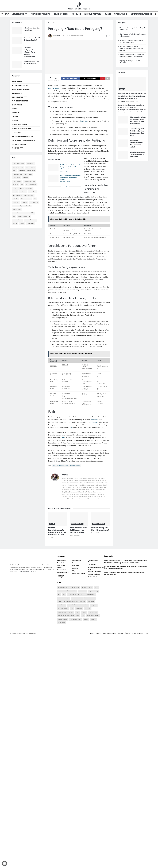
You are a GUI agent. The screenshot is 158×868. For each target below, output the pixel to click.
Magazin (108, 14)
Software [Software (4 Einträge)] (24, 202)
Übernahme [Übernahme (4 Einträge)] (30, 224)
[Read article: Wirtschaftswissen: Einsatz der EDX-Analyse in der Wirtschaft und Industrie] (53, 179)
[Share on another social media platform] (108, 79)
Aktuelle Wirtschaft (20, 14)
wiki (54, 466)
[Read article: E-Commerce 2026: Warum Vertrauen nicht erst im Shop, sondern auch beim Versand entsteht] (123, 120)
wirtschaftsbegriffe (62, 466)
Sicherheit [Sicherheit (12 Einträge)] (16, 202)
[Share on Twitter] (90, 79)
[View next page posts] (67, 187)
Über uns (128, 634)
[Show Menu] (2, 14)
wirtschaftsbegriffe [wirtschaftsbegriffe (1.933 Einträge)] (24, 217)
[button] (5, 863)
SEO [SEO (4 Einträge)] (35, 199)
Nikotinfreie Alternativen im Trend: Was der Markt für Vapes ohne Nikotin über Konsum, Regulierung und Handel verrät (132, 96)
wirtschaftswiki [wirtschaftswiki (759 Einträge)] (18, 220)
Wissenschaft (17, 148)
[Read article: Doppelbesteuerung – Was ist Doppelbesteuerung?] (17, 64)
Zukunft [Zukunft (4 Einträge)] (22, 224)
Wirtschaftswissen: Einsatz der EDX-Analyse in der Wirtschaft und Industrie (71, 178)
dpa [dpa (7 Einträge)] (26, 174)
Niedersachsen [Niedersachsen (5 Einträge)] (29, 195)
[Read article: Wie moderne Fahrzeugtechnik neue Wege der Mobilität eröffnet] (123, 143)
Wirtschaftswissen (121, 14)
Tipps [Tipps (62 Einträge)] (22, 206)
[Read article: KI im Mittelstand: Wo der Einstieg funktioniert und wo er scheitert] (123, 155)
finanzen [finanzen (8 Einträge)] (15, 185)
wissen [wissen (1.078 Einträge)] (15, 224)
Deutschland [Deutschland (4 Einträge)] (31, 171)
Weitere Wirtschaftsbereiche (142, 14)
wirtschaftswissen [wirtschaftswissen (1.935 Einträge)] (31, 220)
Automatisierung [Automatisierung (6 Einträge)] (18, 167)
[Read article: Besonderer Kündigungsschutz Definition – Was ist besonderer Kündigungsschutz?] (17, 50)
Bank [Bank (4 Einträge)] (27, 167)
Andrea (58, 36)
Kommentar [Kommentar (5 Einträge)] (33, 185)
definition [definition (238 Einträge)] (22, 171)
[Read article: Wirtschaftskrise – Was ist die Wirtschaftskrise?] (17, 41)
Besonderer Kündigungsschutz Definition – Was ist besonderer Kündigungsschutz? (30, 52)
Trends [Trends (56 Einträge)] (28, 206)
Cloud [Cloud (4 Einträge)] (15, 171)
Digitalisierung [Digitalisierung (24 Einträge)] (17, 174)
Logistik (15, 117)
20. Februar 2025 (65, 182)
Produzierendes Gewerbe (21, 128)
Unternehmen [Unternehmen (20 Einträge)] (17, 209)
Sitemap (121, 634)
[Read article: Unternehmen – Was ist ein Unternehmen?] (17, 31)
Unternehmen (54, 88)
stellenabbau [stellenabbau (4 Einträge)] (34, 202)
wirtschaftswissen (75, 466)
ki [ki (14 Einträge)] (26, 185)
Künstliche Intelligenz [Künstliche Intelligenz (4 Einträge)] (26, 188)
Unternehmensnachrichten (41, 14)
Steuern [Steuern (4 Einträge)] (15, 206)
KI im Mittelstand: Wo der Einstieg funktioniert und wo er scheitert (138, 154)
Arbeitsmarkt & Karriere (93, 14)
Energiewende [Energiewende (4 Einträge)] (17, 181)
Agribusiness (17, 81)
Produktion (84, 122)
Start (7, 14)
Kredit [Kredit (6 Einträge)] (15, 188)
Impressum (98, 634)
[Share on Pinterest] (103, 79)
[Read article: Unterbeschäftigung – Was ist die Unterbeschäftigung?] (101, 519)
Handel (15, 109)
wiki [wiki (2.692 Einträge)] (14, 217)
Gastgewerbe (17, 105)
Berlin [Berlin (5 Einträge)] (33, 167)
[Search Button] (156, 14)
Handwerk (16, 113)
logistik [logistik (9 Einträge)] (15, 192)
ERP (64, 438)
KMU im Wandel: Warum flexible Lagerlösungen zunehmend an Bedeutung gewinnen (131, 48)
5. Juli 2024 (66, 36)
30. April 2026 (130, 101)
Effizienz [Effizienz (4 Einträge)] (26, 178)
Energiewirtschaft (19, 97)
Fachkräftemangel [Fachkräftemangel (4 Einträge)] (29, 181)
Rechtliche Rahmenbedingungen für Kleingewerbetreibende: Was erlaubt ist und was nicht (70, 167)
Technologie (76, 14)
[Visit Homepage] (79, 6)
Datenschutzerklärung (110, 634)
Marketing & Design (19, 125)
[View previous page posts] (63, 187)
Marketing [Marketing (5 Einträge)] (23, 192)
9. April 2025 (95, 533)
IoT (71, 428)
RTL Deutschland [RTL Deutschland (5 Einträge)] (26, 199)
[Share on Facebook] (70, 79)
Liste (147, 634)
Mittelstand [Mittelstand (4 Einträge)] (32, 192)
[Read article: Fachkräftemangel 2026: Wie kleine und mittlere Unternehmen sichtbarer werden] (123, 131)
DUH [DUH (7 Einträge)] (31, 174)
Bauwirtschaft (18, 93)
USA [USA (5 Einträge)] (33, 213)
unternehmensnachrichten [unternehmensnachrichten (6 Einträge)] (21, 213)
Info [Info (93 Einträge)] (22, 185)
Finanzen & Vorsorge (61, 14)
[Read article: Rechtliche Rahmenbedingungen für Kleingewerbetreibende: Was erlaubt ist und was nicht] (53, 168)
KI (101, 428)
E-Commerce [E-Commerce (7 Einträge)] (17, 178)
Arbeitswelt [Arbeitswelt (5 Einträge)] (31, 164)
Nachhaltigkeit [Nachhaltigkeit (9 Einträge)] (17, 195)
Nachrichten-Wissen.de (29, 572)
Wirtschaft (94, 420)
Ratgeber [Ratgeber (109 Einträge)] (16, 199)
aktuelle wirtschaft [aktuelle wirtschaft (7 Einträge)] (19, 164)
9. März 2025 (64, 172)
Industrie (94, 422)
